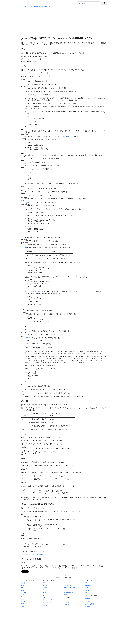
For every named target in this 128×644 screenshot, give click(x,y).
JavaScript (30, 6)
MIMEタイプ (68, 141)
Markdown (46, 621)
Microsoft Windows (48, 634)
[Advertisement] (64, 22)
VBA (23, 640)
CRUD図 (88, 619)
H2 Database (68, 619)
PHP (23, 638)
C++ (23, 619)
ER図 (87, 622)
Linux (44, 631)
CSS (44, 617)
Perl (22, 633)
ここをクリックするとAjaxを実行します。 (35, 589)
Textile (45, 624)
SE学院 (24, 6)
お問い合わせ (90, 638)
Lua (22, 631)
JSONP (27, 209)
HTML (45, 619)
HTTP (27, 358)
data (26, 258)
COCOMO (88, 632)
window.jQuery (43, 6)
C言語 (23, 617)
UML (87, 626)
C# (22, 622)
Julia (23, 629)
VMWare (67, 639)
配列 (39, 306)
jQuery (36, 6)
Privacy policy (89, 640)
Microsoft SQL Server (70, 621)
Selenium (67, 636)
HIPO (87, 624)
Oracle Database (69, 626)
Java (23, 624)
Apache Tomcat (68, 634)
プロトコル (46, 639)
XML (44, 626)
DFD (87, 617)
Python (23, 635)
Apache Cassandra (69, 617)
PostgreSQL (67, 628)
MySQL (66, 624)
